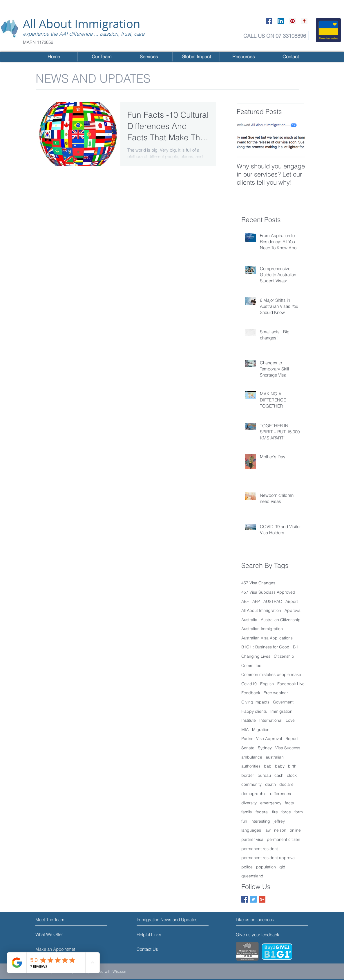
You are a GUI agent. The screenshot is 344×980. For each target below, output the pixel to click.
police (247, 867)
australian (275, 757)
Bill (296, 647)
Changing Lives (256, 656)
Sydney (265, 748)
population (266, 867)
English (267, 684)
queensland (252, 876)
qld (282, 867)
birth (292, 766)
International (271, 720)
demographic (254, 794)
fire (275, 812)
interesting (260, 821)
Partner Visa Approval (262, 739)
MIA (245, 730)
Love (290, 720)
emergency (271, 803)
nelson (280, 830)
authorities (251, 766)
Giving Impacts (255, 702)
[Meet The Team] (60, 920)
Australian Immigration (262, 629)
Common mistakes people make (271, 674)
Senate (248, 748)
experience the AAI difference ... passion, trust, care (84, 34)
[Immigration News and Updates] (168, 920)
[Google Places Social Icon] (304, 21)
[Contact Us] (159, 949)
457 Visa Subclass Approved (268, 592)
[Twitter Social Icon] (253, 899)
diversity (249, 803)
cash (279, 775)
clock (292, 775)
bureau (264, 775)
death (270, 784)
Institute (249, 720)
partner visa (252, 839)
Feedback (251, 693)
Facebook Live (291, 684)
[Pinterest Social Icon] (293, 21)
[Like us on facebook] (262, 920)
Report (292, 739)
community (251, 784)
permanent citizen (284, 839)
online (295, 830)
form (299, 812)
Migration (261, 730)
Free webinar (276, 693)
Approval (293, 610)
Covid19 (249, 684)
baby (280, 766)
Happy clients (254, 711)
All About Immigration (82, 24)
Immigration (281, 711)
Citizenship (284, 656)
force (286, 812)
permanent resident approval (268, 858)
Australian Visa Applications (267, 638)
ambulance (252, 757)
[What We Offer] (57, 934)
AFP (256, 601)
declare (286, 784)
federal (262, 812)
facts (289, 803)
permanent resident (260, 849)
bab (268, 766)
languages (251, 830)
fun (244, 821)
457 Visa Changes (258, 583)
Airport (292, 601)
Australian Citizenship (281, 620)
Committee (251, 666)
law (268, 830)
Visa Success (288, 748)
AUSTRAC (273, 601)
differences (280, 794)
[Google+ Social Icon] (262, 899)
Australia (249, 620)
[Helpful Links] (153, 934)
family (247, 812)
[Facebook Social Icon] (269, 21)
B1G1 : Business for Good (265, 647)
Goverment (283, 702)
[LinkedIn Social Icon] (281, 21)
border (248, 775)
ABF (245, 601)
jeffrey (279, 821)
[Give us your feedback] (260, 935)
